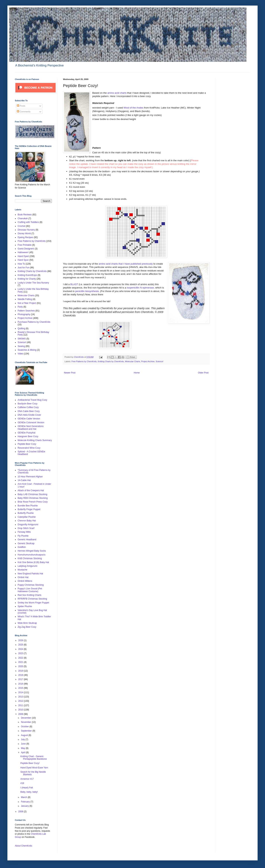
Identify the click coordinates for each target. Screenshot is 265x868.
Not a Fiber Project (27, 303)
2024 (21, 649)
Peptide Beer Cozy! (30, 763)
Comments (24, 112)
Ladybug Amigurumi (27, 566)
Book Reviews (25, 215)
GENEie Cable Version (29, 419)
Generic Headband (27, 540)
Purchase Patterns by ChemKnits (34, 322)
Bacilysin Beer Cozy (28, 404)
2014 (21, 692)
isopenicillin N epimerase (140, 288)
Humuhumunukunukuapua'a (32, 555)
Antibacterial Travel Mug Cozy (32, 400)
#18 (22, 783)
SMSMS (22, 339)
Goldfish (22, 547)
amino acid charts (117, 93)
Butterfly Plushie (26, 513)
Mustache (22, 570)
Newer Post (70, 373)
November (26, 722)
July (23, 740)
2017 (21, 679)
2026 (21, 640)
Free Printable (25, 245)
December (26, 718)
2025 (21, 645)
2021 (21, 662)
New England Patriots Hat (30, 574)
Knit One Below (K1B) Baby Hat (33, 562)
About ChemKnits (23, 846)
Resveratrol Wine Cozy (29, 448)
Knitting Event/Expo (27, 275)
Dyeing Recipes (25, 237)
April (23, 752)
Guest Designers (26, 249)
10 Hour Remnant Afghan (30, 477)
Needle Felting (25, 299)
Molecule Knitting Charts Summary (35, 440)
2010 (21, 710)
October (25, 727)
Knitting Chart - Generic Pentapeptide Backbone (34, 758)
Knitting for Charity (27, 279)
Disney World (24, 233)
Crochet (21, 226)
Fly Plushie (23, 536)
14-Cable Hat (24, 480)
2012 (21, 701)
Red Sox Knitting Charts (29, 595)
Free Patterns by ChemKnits (84, 361)
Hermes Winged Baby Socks (32, 551)
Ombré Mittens (25, 581)
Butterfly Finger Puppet (29, 509)
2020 (21, 666)
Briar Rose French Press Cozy (33, 502)
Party (20, 307)
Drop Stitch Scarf (26, 528)
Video (20, 354)
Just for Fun (23, 268)
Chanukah (23, 218)
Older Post (203, 373)
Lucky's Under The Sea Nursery (33, 283)
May (23, 748)
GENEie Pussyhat (26, 433)
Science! (159, 361)
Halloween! (23, 252)
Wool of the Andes (134, 108)
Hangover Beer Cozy (28, 436)
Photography (24, 314)
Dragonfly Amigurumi (28, 525)
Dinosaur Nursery (26, 230)
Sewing (21, 346)
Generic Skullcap (26, 543)
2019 (21, 671)
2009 (21, 714)
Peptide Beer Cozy (27, 444)
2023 (21, 653)
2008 (21, 812)
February (26, 802)
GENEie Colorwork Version (31, 423)
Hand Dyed (23, 256)
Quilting (21, 328)
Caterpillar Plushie (27, 517)
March (24, 797)
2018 (21, 675)
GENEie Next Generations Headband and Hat (31, 428)
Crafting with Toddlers (28, 222)
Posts (21, 106)
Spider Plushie (25, 606)
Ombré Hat (23, 577)
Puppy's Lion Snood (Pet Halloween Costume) (30, 590)
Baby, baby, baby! (29, 792)
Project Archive (148, 361)
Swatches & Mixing (27, 350)
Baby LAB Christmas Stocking (32, 494)
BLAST (74, 284)
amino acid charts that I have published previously (125, 264)
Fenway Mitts (24, 532)
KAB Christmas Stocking (30, 558)
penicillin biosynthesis (87, 291)
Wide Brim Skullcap (27, 623)
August (25, 735)
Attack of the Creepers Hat (31, 490)
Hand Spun (23, 260)
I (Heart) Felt (27, 788)
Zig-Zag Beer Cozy (27, 627)
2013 (21, 697)
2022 (21, 658)
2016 (21, 684)
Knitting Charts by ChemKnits (111, 361)
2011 (21, 705)
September (27, 731)
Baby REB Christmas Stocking (33, 498)
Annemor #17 (27, 779)
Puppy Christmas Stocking (31, 585)
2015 (21, 688)
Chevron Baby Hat (27, 521)
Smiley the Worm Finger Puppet (33, 603)
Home (137, 373)
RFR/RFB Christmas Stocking (32, 599)
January (25, 806)
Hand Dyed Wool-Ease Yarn (34, 768)
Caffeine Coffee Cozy (28, 407)
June (24, 744)
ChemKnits (79, 357)
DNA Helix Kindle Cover (29, 415)
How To (21, 264)
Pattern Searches (26, 311)
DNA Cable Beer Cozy (29, 411)
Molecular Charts (132, 361)
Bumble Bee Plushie (28, 506)
